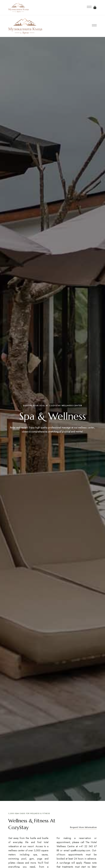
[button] (83, 827)
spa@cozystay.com (80, 850)
